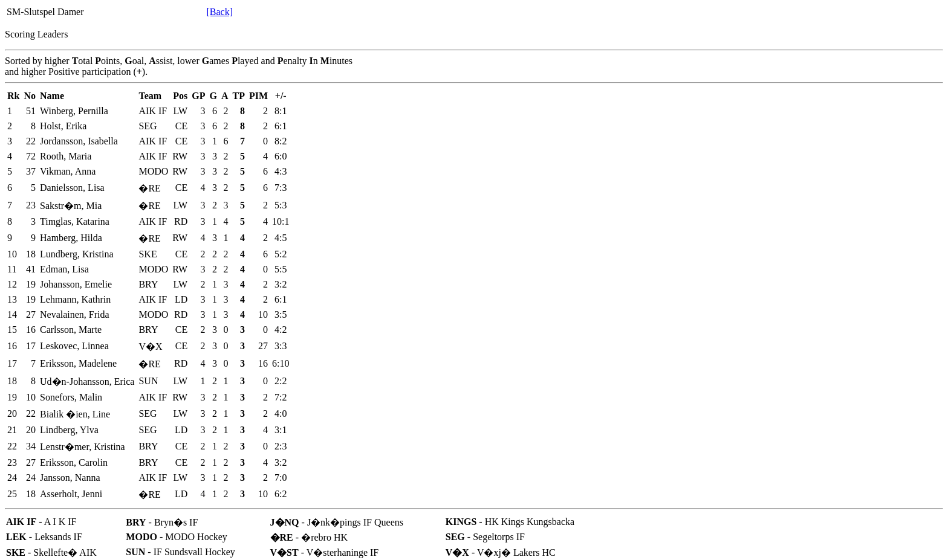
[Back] (219, 12)
